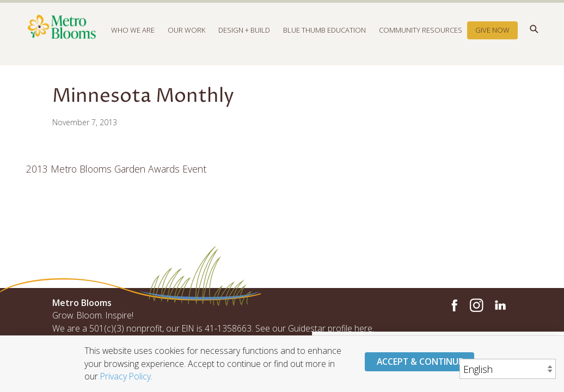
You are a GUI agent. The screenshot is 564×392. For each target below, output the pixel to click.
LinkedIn (500, 305)
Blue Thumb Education (324, 35)
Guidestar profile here (330, 328)
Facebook (453, 305)
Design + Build (244, 35)
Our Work (186, 35)
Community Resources (421, 35)
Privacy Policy (125, 376)
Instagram (476, 305)
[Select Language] (508, 369)
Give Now (492, 35)
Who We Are (133, 35)
